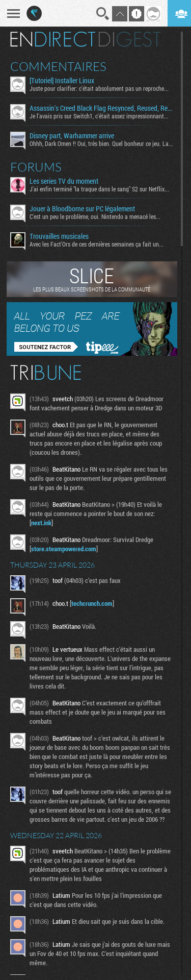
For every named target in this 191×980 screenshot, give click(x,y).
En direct (53, 39)
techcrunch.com (92, 603)
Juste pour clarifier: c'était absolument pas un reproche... (99, 88)
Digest (130, 39)
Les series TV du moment (64, 181)
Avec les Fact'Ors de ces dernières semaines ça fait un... (97, 244)
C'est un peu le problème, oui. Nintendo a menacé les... (95, 216)
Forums (36, 167)
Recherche (103, 14)
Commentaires (58, 66)
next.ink (41, 523)
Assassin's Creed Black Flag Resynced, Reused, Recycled (101, 108)
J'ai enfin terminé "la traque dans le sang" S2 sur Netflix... (99, 189)
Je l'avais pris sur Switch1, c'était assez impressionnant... (99, 116)
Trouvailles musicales (59, 236)
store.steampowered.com (64, 549)
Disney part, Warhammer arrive (72, 136)
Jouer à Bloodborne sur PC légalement (82, 209)
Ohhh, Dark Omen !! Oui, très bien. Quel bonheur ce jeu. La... (101, 143)
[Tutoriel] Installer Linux (62, 81)
